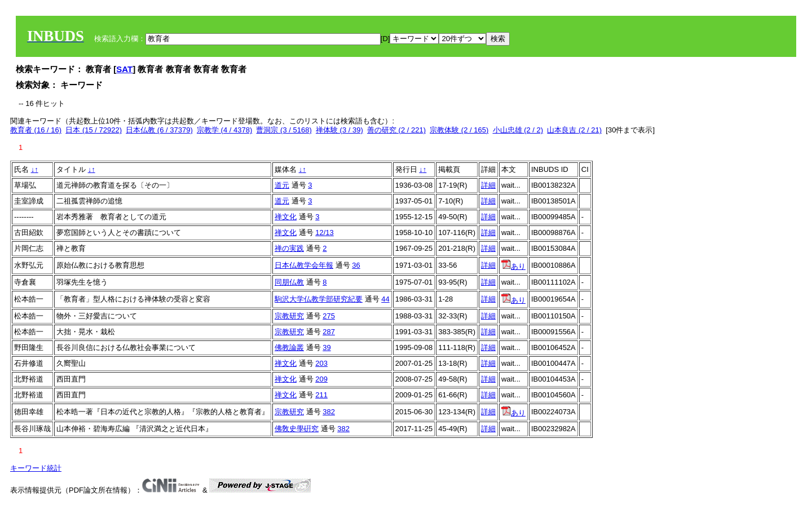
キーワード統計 (36, 468)
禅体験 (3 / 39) (339, 130)
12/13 (325, 232)
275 (329, 316)
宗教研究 (289, 316)
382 (329, 412)
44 (385, 299)
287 (329, 332)
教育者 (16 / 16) (36, 130)
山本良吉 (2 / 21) (574, 130)
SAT (124, 69)
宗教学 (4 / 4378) (224, 130)
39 (326, 347)
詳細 (488, 185)
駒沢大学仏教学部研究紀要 (319, 299)
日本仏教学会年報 (304, 265)
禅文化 (286, 217)
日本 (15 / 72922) (94, 130)
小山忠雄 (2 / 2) (518, 130)
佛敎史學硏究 (297, 429)
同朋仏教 (289, 282)
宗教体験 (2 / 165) (459, 130)
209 (321, 379)
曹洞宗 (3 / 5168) (284, 130)
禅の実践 (289, 248)
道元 (282, 185)
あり (513, 266)
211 (321, 395)
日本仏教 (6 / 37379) (159, 130)
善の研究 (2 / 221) (396, 130)
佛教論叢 (289, 347)
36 (356, 265)
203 (321, 363)
